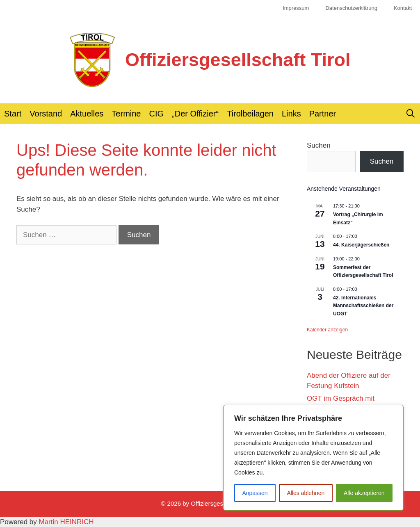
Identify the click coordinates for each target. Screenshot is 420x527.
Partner (323, 114)
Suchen (319, 145)
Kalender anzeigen (327, 330)
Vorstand (46, 114)
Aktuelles (87, 114)
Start (13, 114)
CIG (157, 114)
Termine (126, 114)
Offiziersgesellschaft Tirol (238, 60)
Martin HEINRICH (66, 522)
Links (291, 114)
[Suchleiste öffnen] (411, 114)
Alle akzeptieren (364, 493)
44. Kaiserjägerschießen (361, 245)
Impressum (296, 8)
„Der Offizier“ (195, 114)
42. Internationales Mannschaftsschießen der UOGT (363, 306)
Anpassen (255, 493)
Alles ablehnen (306, 493)
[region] (313, 458)
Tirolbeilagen (250, 114)
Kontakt (403, 8)
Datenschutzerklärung (351, 8)
